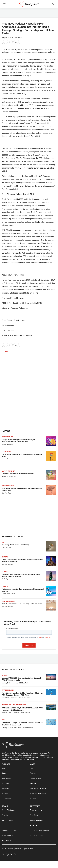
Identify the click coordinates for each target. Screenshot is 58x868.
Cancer (5, 675)
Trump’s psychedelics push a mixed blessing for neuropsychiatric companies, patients (18, 441)
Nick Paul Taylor (7, 493)
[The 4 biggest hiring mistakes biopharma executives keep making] (51, 456)
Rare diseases (8, 690)
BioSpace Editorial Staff (9, 476)
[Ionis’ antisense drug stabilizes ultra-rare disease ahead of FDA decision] (51, 490)
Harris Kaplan (6, 579)
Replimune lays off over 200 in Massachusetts (18, 474)
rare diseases (8, 486)
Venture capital (9, 601)
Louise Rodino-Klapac (8, 594)
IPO (3, 542)
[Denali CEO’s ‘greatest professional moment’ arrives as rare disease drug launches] (51, 561)
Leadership (6, 452)
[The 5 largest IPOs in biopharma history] (51, 546)
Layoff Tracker (8, 471)
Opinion (5, 572)
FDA (3, 720)
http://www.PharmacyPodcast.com (15, 308)
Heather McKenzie (7, 444)
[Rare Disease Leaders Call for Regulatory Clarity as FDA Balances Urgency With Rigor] (51, 692)
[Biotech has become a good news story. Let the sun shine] (51, 605)
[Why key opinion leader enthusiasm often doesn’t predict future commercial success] (51, 576)
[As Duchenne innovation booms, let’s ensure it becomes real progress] (51, 591)
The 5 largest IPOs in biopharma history (15, 545)
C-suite (5, 557)
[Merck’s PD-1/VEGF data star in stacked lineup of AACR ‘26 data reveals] (51, 677)
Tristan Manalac (7, 548)
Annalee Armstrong (7, 564)
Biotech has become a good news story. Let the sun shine (22, 604)
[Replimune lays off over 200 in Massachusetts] (51, 475)
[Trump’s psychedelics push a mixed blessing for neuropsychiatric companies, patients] (51, 441)
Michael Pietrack (7, 459)
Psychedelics (7, 437)
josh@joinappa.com (10, 325)
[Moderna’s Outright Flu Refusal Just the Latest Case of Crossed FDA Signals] (51, 722)
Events (6, 351)
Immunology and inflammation (14, 705)
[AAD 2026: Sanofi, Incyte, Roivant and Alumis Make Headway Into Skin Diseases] (51, 707)
